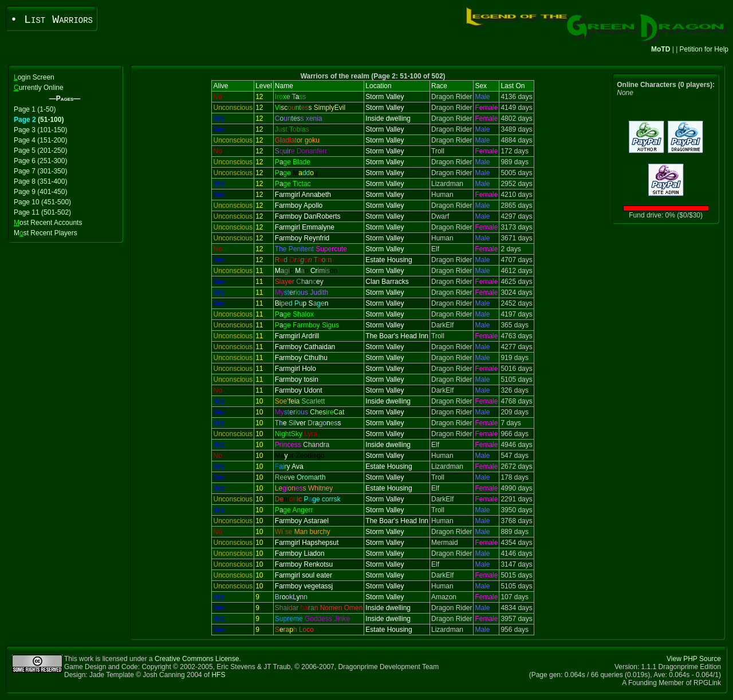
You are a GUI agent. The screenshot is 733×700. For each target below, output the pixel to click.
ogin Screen (34, 77)
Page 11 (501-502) (42, 212)
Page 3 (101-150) (40, 130)
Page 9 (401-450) (40, 192)
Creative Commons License (197, 659)
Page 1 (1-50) (35, 109)
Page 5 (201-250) (40, 151)
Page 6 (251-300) (40, 161)
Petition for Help (704, 49)
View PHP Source (694, 659)
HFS (218, 675)
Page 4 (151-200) (40, 140)
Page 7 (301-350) (40, 171)
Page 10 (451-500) (42, 202)
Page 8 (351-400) (40, 181)
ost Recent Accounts (48, 223)
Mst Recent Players (46, 233)
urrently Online (39, 88)
